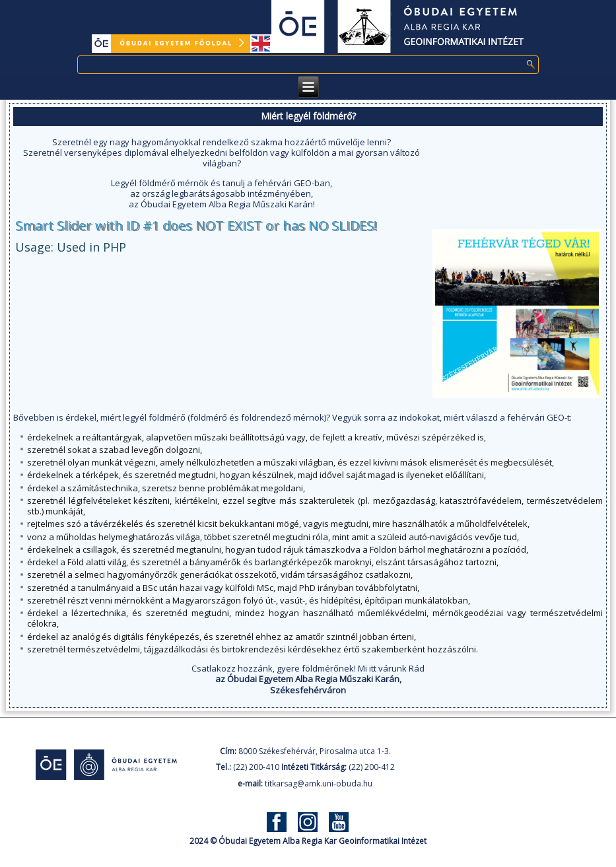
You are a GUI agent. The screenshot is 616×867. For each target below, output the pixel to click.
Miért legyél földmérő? (308, 116)
